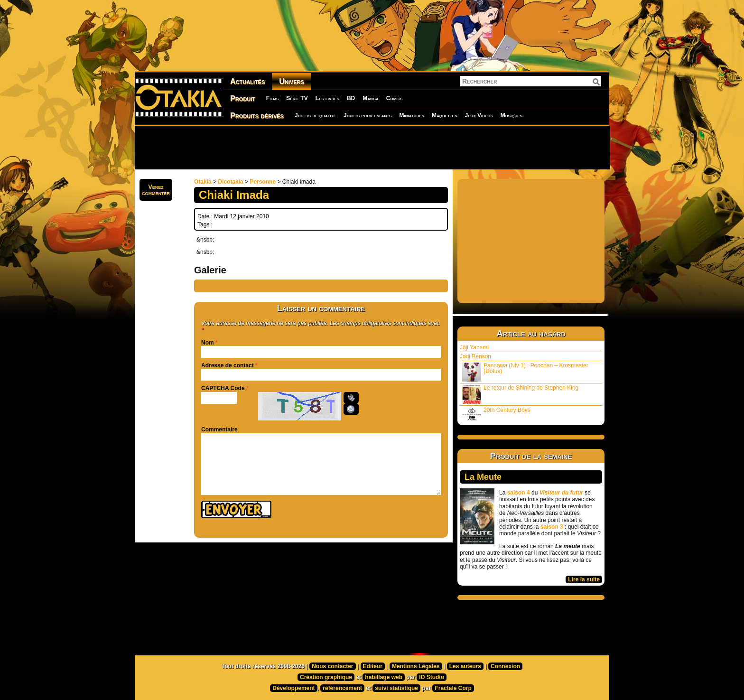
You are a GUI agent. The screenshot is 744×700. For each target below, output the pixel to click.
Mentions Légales (416, 666)
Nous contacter (332, 666)
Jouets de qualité (315, 115)
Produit (243, 98)
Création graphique (326, 677)
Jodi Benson (475, 356)
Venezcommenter (156, 190)
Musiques (512, 115)
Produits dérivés (257, 116)
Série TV (297, 98)
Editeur (373, 666)
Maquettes (445, 115)
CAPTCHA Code (223, 388)
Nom (208, 343)
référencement (342, 688)
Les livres (327, 98)
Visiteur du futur (561, 493)
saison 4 (519, 493)
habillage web (384, 677)
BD (351, 98)
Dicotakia (230, 182)
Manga (371, 98)
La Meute (483, 477)
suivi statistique (396, 688)
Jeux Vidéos (479, 115)
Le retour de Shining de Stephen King (520, 394)
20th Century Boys (496, 414)
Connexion (505, 666)
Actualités (247, 81)
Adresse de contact (228, 365)
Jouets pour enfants (367, 115)
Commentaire (219, 429)
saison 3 (552, 527)
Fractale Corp (453, 688)
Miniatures (412, 115)
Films (272, 98)
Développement (293, 688)
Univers (292, 81)
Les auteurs (465, 666)
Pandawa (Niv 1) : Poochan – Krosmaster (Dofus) (525, 372)
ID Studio (432, 677)
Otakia (203, 182)
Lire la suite (584, 579)
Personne (263, 182)
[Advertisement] (372, 147)
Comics (395, 98)
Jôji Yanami (474, 347)
